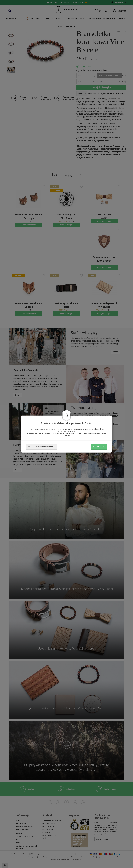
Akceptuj (99, 446)
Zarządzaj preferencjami (41, 446)
